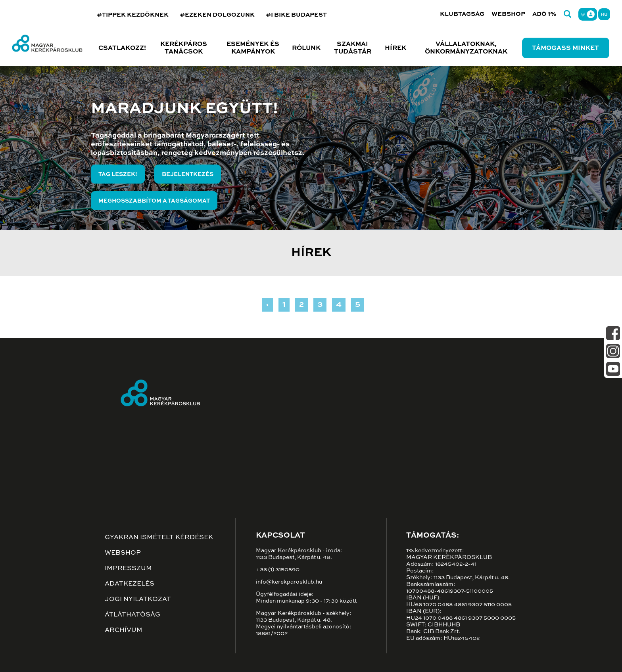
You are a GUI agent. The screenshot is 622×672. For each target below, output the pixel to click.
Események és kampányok (253, 48)
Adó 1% (544, 14)
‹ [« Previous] (268, 305)
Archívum (124, 630)
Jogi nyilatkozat (138, 599)
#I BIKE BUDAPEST (296, 15)
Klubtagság (462, 14)
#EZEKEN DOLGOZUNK (217, 15)
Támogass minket (565, 48)
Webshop (508, 14)
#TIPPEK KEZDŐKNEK (133, 15)
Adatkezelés (130, 584)
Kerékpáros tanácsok (184, 48)
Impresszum (128, 569)
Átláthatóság (132, 615)
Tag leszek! (118, 174)
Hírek (395, 48)
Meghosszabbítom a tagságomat (154, 201)
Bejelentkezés (188, 174)
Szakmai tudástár (353, 48)
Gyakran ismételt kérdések (159, 538)
